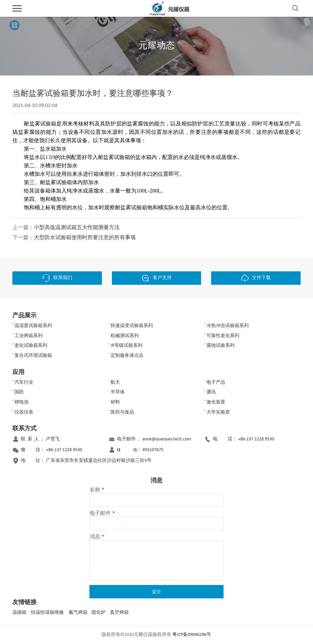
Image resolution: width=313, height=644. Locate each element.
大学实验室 (218, 412)
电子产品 (216, 383)
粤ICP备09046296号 (192, 635)
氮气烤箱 (78, 613)
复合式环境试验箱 (33, 356)
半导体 (118, 392)
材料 (115, 402)
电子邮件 (102, 514)
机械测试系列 (125, 336)
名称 (97, 490)
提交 (156, 592)
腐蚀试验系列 (221, 346)
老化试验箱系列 (31, 346)
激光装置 (216, 402)
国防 (19, 392)
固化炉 (99, 613)
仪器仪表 (24, 412)
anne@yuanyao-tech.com (167, 439)
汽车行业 (24, 383)
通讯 (211, 392)
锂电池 (21, 402)
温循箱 (19, 613)
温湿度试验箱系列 (33, 326)
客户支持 (156, 278)
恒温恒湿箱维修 (47, 613)
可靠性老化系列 (223, 336)
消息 (97, 537)
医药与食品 (122, 412)
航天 (115, 383)
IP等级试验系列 (127, 346)
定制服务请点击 (127, 356)
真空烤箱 (119, 613)
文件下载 (256, 278)
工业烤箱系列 (28, 336)
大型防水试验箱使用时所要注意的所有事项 (85, 238)
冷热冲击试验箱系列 (228, 326)
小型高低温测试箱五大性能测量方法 (77, 228)
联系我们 (57, 278)
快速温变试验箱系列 (132, 326)
